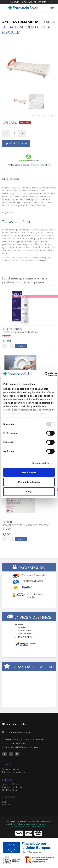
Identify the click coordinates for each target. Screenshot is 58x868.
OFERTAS (7, 780)
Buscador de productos (34, 2)
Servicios (6, 805)
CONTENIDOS (10, 797)
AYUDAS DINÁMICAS (39, 260)
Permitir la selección (29, 482)
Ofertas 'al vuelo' (10, 790)
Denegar (29, 491)
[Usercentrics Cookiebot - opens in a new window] (45, 374)
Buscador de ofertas (12, 787)
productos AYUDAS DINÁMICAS (36, 165)
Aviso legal (11, 824)
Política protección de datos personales (34, 824)
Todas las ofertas (10, 784)
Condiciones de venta (20, 827)
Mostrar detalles (40, 463)
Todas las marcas (11, 769)
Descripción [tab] (11, 179)
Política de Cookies (39, 827)
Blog (4, 802)
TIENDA (7, 765)
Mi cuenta (15, 2)
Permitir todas (29, 472)
